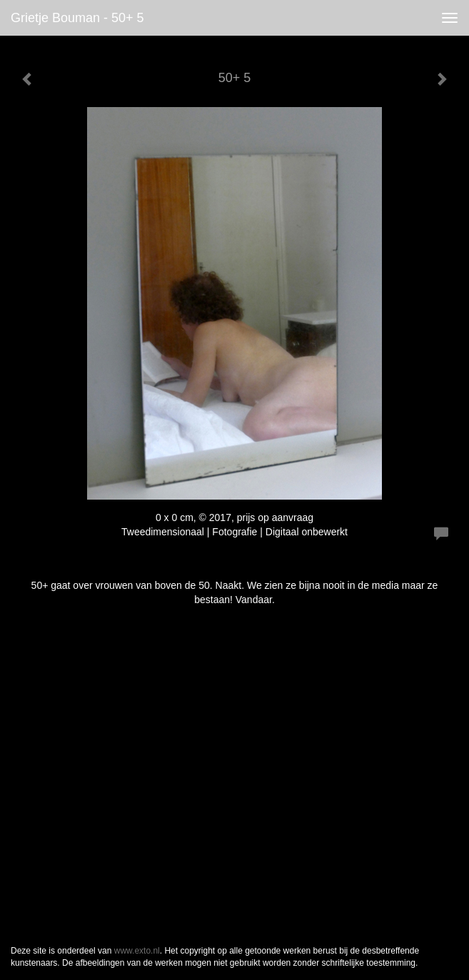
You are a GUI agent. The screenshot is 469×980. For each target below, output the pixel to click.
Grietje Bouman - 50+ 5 (77, 18)
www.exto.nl (137, 951)
